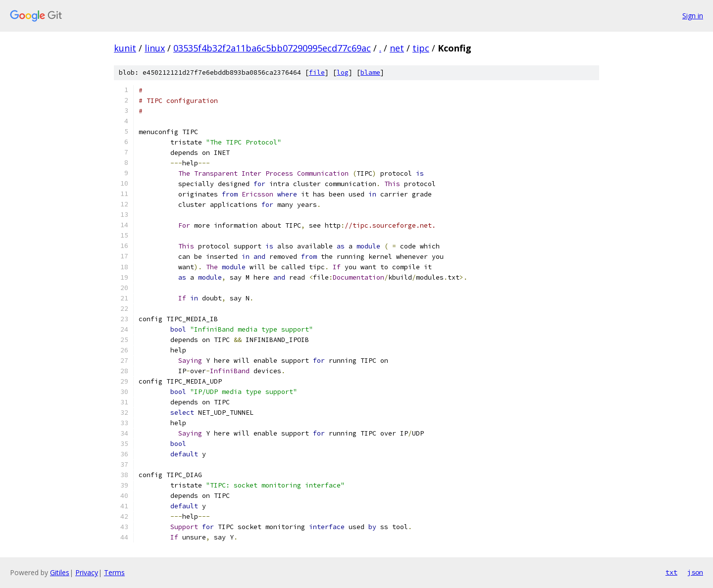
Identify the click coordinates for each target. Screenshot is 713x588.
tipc (421, 48)
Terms (114, 572)
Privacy (87, 572)
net (397, 48)
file (317, 73)
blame (370, 73)
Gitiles (60, 572)
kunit (125, 48)
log (343, 73)
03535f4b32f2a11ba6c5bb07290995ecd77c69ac (272, 48)
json (695, 572)
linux (155, 48)
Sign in (693, 16)
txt (671, 572)
